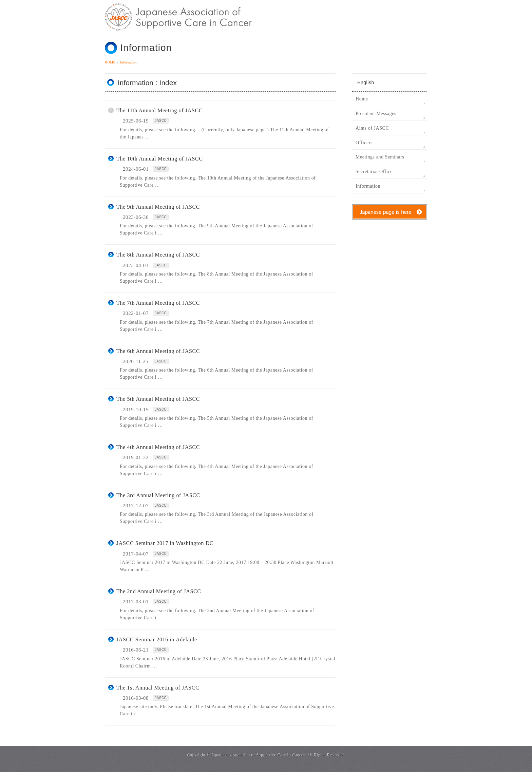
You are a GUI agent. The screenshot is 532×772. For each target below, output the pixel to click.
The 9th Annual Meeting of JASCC (158, 207)
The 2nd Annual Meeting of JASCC (159, 591)
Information (368, 186)
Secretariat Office (374, 172)
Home (362, 99)
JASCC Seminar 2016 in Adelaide (157, 639)
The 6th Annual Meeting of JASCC (158, 351)
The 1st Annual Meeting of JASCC (158, 688)
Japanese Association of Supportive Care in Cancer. (258, 755)
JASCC (161, 121)
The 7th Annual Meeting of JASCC (158, 303)
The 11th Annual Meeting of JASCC (159, 110)
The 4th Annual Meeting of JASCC (158, 447)
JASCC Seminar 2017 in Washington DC (165, 543)
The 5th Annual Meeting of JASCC (158, 399)
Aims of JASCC (372, 128)
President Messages (376, 114)
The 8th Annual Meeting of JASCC (158, 255)
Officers (364, 143)
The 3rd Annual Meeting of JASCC (158, 495)
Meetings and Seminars (380, 157)
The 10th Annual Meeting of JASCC (160, 159)
